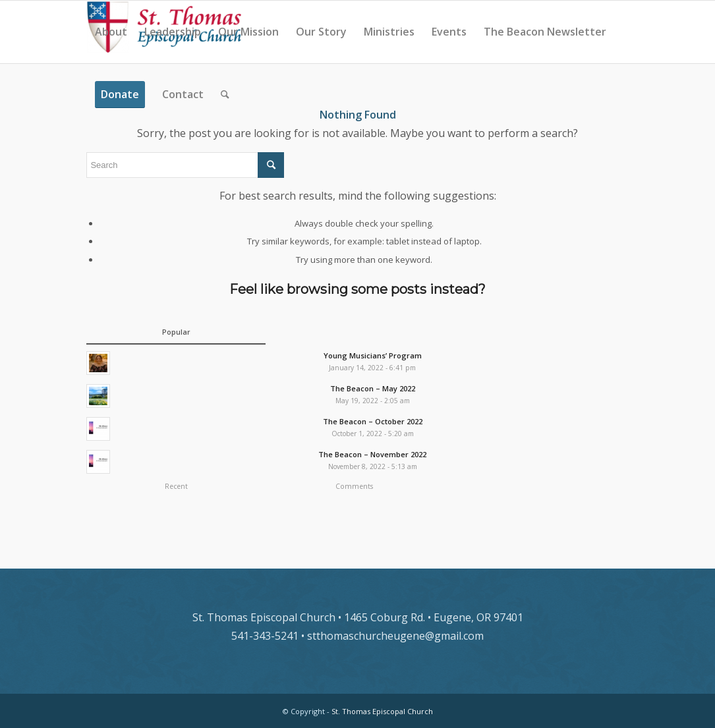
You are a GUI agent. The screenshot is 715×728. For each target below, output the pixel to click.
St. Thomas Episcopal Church (382, 711)
